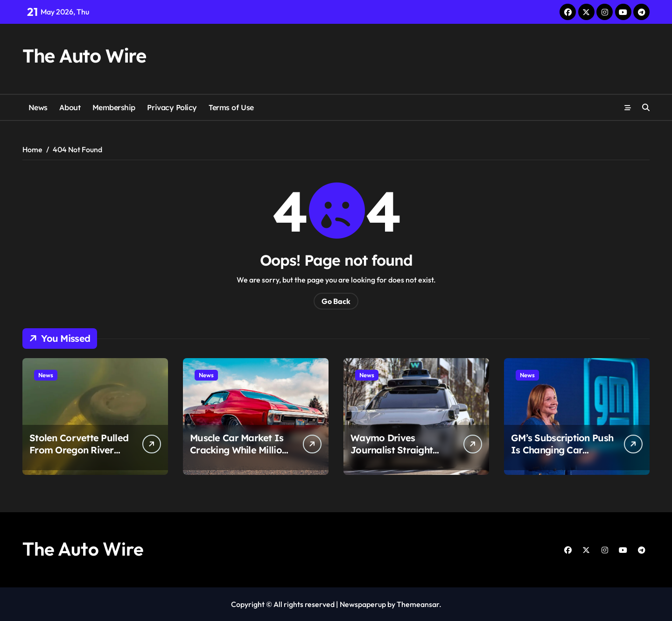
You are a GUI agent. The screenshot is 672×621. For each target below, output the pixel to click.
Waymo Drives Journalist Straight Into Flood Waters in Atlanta (396, 456)
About (70, 107)
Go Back (336, 301)
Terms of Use (231, 107)
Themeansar (418, 604)
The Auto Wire (84, 56)
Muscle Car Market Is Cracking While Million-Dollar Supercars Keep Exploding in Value (240, 456)
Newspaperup (363, 604)
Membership (114, 107)
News (38, 107)
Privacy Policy (172, 107)
